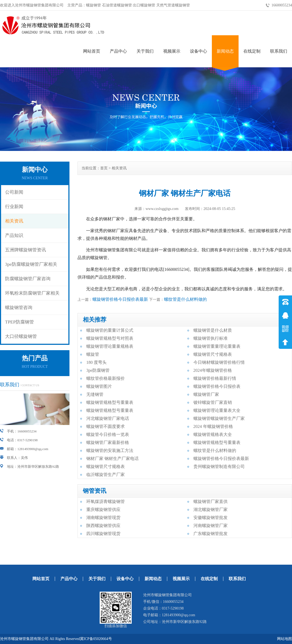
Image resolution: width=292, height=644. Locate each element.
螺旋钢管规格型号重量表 (110, 402)
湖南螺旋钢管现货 (103, 518)
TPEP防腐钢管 (20, 322)
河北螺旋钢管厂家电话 (108, 418)
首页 (104, 168)
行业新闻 (14, 207)
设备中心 (198, 51)
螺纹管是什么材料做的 (185, 299)
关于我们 (145, 51)
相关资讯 (14, 221)
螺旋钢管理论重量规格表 (110, 346)
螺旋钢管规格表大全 (213, 434)
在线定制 (252, 51)
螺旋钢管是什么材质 (213, 330)
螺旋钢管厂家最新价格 (108, 442)
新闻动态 (225, 51)
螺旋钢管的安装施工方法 (110, 450)
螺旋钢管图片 (99, 386)
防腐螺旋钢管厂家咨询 (28, 279)
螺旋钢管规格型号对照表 (110, 338)
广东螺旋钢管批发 (211, 534)
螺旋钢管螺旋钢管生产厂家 (219, 418)
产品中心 (118, 51)
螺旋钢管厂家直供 (211, 501)
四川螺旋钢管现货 (103, 534)
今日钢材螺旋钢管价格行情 (219, 362)
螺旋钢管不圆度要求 (106, 426)
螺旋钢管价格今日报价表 (217, 386)
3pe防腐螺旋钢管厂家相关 (31, 264)
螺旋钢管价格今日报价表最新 (120, 299)
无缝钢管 (95, 394)
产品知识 (14, 235)
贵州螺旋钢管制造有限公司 (219, 467)
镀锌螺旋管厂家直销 (213, 402)
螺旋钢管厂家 (206, 394)
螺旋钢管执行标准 (211, 338)
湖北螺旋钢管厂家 (211, 510)
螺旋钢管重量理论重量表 (217, 346)
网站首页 (92, 51)
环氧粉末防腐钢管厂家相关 (32, 293)
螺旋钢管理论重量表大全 (217, 410)
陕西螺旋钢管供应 (103, 526)
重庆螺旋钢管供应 (103, 510)
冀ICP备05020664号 (96, 639)
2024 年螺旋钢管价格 (213, 426)
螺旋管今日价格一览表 (108, 434)
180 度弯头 (96, 362)
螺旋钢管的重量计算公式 (110, 330)
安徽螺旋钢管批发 (211, 518)
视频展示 (172, 51)
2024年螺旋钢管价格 (213, 370)
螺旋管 (93, 354)
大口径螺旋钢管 (21, 336)
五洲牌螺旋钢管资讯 (26, 250)
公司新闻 (14, 192)
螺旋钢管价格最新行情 (215, 378)
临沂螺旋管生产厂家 (106, 475)
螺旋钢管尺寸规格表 (213, 354)
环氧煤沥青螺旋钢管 (106, 501)
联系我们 (279, 51)
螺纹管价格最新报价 (106, 378)
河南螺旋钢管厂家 (211, 526)
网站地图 (285, 639)
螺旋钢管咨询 (19, 308)
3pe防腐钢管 (98, 370)
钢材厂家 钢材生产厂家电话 (112, 458)
